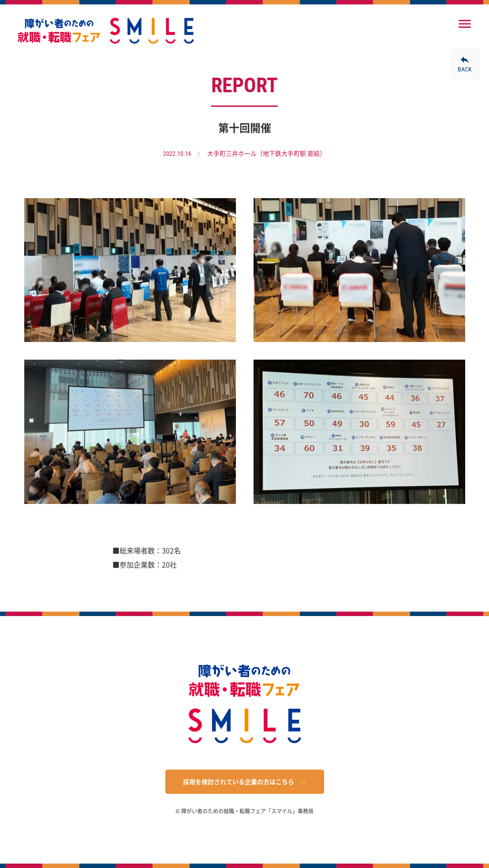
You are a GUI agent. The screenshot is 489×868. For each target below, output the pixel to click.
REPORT (244, 85)
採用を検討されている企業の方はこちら (239, 782)
